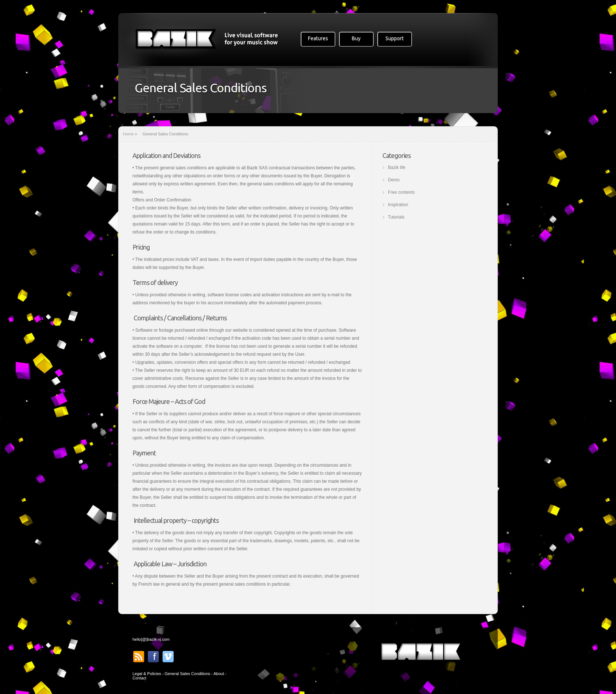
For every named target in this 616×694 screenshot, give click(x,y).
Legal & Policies (147, 674)
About (219, 674)
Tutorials (396, 217)
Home (128, 134)
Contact (139, 678)
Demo (394, 180)
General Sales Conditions (187, 674)
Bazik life (397, 167)
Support (394, 38)
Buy (356, 38)
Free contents (401, 192)
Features (318, 38)
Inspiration (398, 205)
